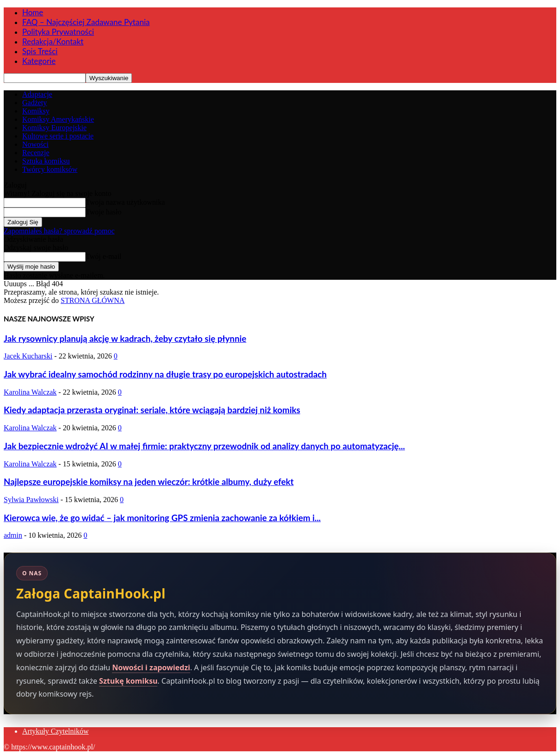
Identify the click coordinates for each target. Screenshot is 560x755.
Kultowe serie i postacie (58, 136)
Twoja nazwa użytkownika (125, 202)
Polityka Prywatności (58, 32)
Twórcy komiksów (50, 169)
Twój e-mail (104, 256)
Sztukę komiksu (128, 681)
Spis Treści (40, 51)
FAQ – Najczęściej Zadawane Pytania (86, 22)
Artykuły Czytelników (56, 731)
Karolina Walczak (30, 392)
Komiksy (36, 111)
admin (13, 535)
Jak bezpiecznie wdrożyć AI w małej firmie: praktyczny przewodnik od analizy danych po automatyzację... (204, 446)
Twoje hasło (104, 212)
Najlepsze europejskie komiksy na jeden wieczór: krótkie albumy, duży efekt (149, 482)
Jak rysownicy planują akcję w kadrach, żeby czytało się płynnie (125, 339)
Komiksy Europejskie (54, 128)
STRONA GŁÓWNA (93, 300)
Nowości (35, 144)
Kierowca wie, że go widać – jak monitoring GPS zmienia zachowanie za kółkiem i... (162, 518)
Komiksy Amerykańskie (58, 119)
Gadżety (34, 103)
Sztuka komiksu (46, 161)
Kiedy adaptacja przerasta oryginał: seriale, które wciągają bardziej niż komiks (152, 410)
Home (33, 12)
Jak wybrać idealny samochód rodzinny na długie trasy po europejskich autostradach (165, 374)
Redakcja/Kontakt (53, 41)
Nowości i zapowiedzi (151, 667)
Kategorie (39, 61)
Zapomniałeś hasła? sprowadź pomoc (59, 231)
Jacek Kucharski (28, 356)
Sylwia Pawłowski (31, 500)
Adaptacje (37, 94)
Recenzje (36, 153)
